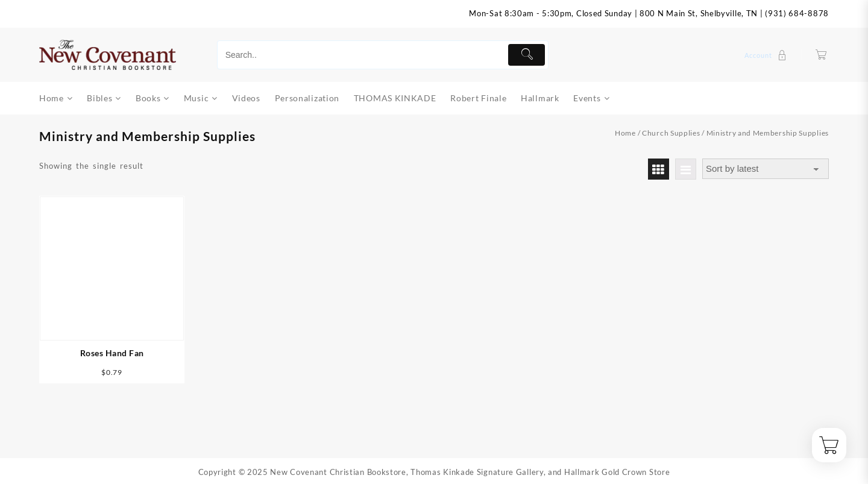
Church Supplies (671, 133)
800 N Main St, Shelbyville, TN (699, 13)
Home (625, 133)
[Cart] (821, 55)
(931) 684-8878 (797, 13)
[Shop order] (766, 169)
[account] (767, 55)
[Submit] (527, 55)
